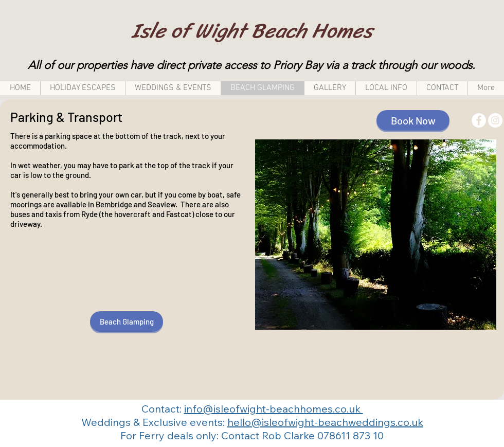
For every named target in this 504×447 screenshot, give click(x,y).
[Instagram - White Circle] (495, 120)
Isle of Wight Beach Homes (252, 31)
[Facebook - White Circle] (479, 120)
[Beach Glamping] (127, 321)
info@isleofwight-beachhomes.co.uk (274, 409)
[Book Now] (413, 120)
